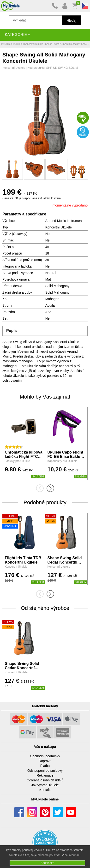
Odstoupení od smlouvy (45, 771)
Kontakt (45, 790)
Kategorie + (18, 35)
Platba (45, 766)
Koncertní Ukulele (34, 44)
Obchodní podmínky (45, 756)
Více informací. (72, 855)
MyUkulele (7, 44)
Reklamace (45, 775)
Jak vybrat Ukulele (45, 785)
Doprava (45, 761)
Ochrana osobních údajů (45, 780)
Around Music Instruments (65, 221)
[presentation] (41, 488)
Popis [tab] (12, 331)
